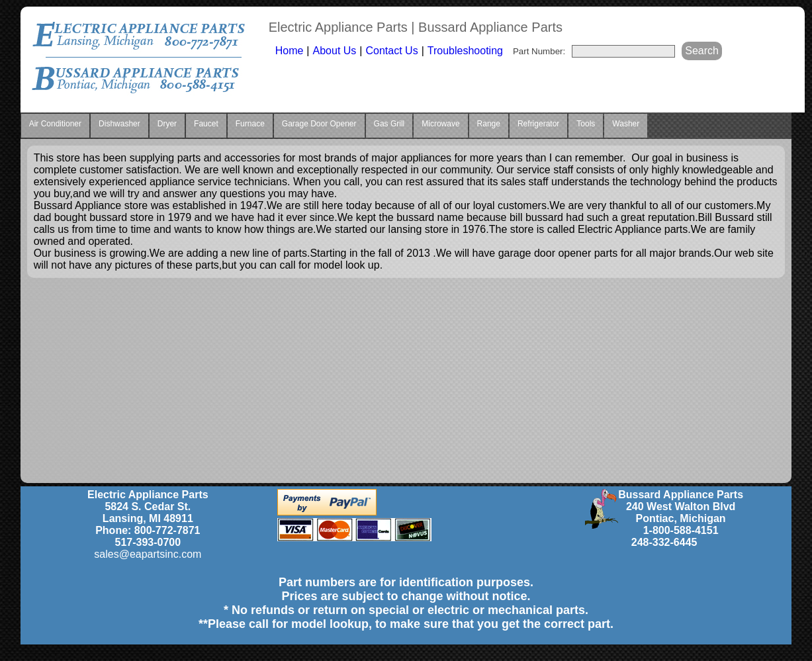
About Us (335, 51)
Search (702, 51)
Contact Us (391, 51)
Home (290, 51)
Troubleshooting (465, 51)
